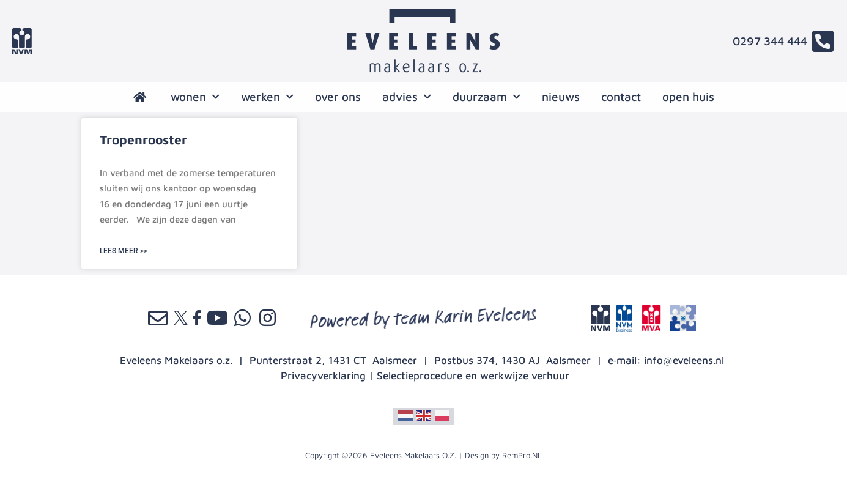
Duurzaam (486, 97)
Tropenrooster (143, 139)
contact (621, 97)
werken (267, 97)
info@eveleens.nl (684, 360)
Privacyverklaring (323, 376)
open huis (688, 97)
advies (407, 97)
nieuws (561, 97)
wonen (195, 97)
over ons (338, 97)
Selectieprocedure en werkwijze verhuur (473, 376)
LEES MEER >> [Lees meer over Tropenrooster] (124, 251)
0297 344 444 (770, 41)
